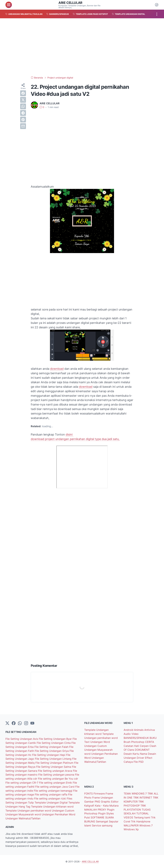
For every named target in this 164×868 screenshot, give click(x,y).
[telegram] (23, 113)
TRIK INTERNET (143, 798)
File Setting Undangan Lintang (54, 759)
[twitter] (23, 100)
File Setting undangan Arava (55, 771)
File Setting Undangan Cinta (54, 743)
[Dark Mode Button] (157, 5)
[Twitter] (7, 723)
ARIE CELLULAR (70, 3)
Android (129, 730)
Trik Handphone (141, 821)
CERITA (150, 742)
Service (97, 825)
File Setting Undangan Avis (22, 739)
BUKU (153, 738)
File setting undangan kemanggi (53, 791)
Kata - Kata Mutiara (107, 806)
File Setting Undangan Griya (52, 751)
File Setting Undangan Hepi (49, 755)
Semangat (102, 821)
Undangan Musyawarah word (24, 814)
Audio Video (131, 734)
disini (70, 434)
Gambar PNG (93, 802)
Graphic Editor (110, 802)
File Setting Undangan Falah (52, 747)
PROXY (102, 810)
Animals (139, 730)
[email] (23, 126)
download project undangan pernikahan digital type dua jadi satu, (75, 439)
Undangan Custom (63, 811)
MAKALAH (91, 810)
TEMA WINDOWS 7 (136, 794)
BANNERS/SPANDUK (137, 738)
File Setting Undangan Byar (56, 739)
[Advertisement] (82, 47)
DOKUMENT (142, 750)
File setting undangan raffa (51, 795)
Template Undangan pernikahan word (29, 811)
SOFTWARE (98, 817)
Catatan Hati (132, 746)
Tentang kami (142, 817)
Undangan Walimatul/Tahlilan (23, 818)
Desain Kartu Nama (136, 754)
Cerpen (145, 746)
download (57, 369)
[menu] (9, 5)
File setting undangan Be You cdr (58, 779)
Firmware (100, 794)
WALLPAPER (131, 825)
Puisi (87, 817)
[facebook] (23, 93)
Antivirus (150, 730)
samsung (107, 825)
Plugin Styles (106, 813)
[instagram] (26, 723)
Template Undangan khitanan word (52, 807)
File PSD (139, 762)
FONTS (89, 794)
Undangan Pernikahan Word (58, 814)
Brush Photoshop (134, 742)
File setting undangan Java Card (55, 787)
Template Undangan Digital (51, 803)
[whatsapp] (23, 106)
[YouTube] (32, 723)
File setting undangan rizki (50, 799)
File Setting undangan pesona (57, 775)
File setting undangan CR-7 (22, 783)
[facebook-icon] (14, 723)
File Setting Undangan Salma (54, 767)
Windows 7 (146, 825)
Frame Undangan (103, 798)
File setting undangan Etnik (56, 783)
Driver (141, 758)
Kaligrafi (90, 806)
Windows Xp (131, 829)
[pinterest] (23, 120)
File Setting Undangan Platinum (55, 763)
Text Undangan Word (97, 742)
